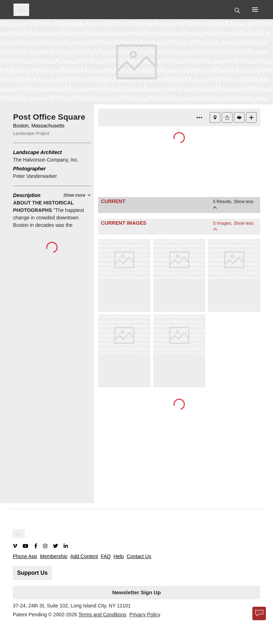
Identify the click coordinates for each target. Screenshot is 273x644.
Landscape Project (31, 133)
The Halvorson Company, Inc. (46, 160)
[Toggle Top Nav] (238, 10)
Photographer (30, 169)
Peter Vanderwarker (35, 176)
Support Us (32, 573)
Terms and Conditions (102, 615)
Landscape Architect (38, 152)
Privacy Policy (145, 615)
